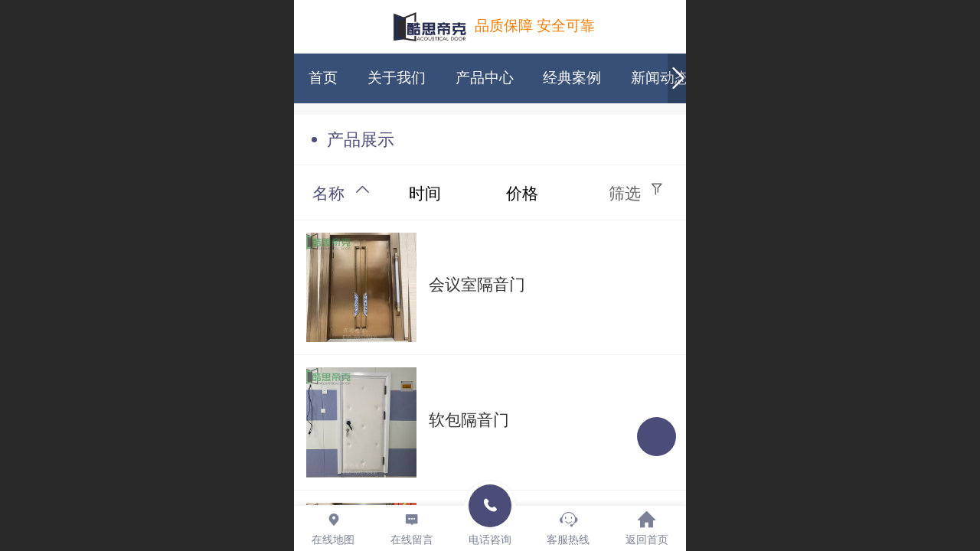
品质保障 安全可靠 (535, 26)
